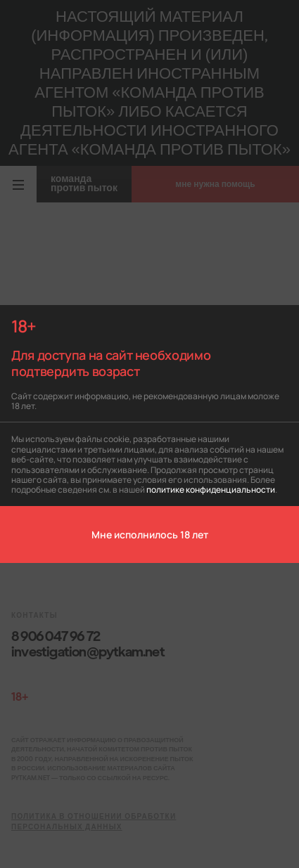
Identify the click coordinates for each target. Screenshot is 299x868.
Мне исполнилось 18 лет (150, 534)
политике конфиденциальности (211, 489)
